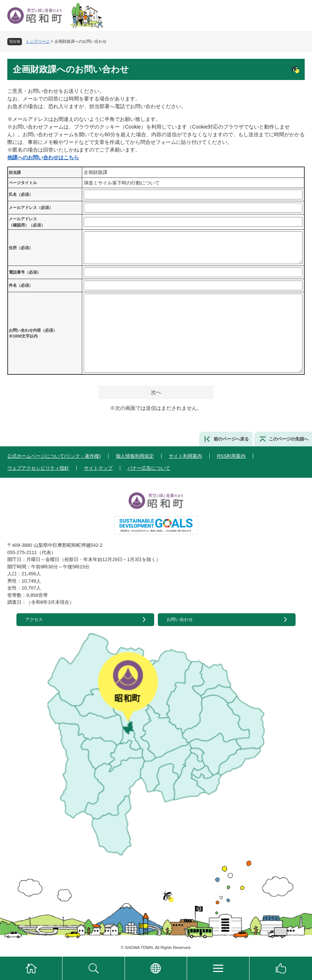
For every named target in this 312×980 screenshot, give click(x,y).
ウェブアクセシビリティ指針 (38, 468)
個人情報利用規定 (135, 456)
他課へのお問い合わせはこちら (43, 157)
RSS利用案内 (231, 456)
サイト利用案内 (185, 456)
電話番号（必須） (25, 272)
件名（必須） (21, 285)
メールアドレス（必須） (31, 207)
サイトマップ (98, 468)
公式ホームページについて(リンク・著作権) (54, 456)
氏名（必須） (21, 194)
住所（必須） (21, 248)
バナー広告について (149, 468)
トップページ (38, 41)
